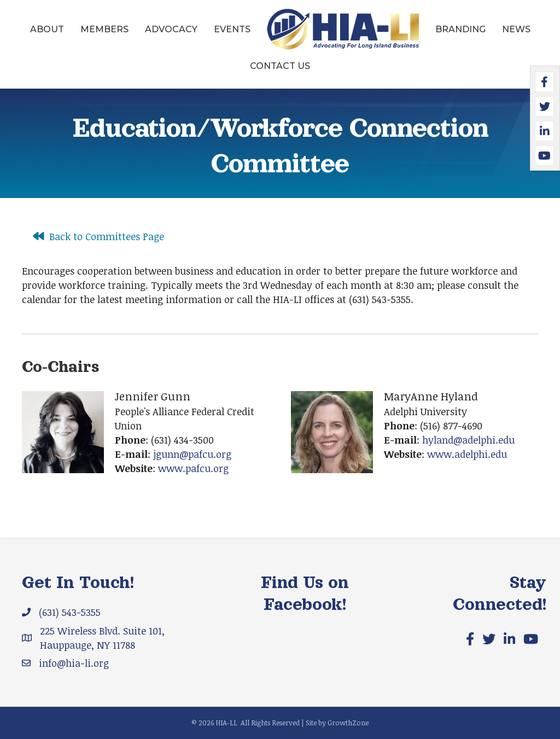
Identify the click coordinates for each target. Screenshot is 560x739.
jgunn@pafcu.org (192, 454)
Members (104, 29)
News (516, 29)
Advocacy (171, 29)
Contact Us (280, 66)
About (47, 29)
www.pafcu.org (193, 468)
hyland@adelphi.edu (468, 440)
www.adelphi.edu (467, 454)
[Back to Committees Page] (96, 236)
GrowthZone (348, 723)
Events (232, 29)
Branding (460, 29)
